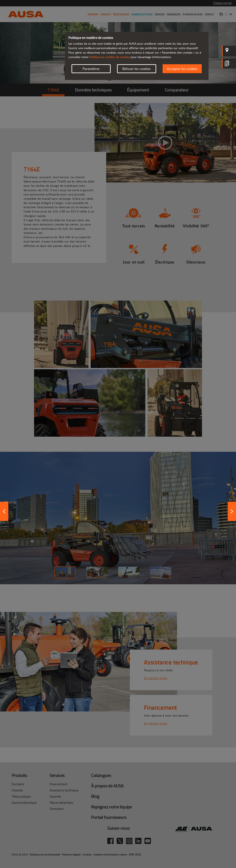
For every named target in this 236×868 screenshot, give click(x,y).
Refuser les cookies (137, 69)
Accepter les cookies (182, 69)
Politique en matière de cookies (109, 57)
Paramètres (91, 69)
